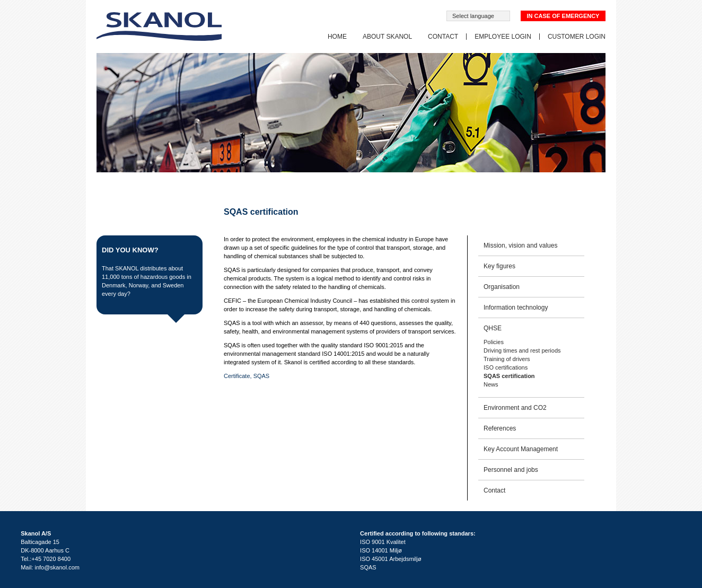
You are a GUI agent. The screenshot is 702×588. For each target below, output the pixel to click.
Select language (473, 16)
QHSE (493, 328)
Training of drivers (507, 359)
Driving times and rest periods (522, 350)
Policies (494, 342)
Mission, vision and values (520, 245)
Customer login (577, 37)
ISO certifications (506, 367)
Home (337, 37)
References (500, 428)
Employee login (503, 37)
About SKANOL (387, 37)
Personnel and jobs (511, 470)
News (491, 384)
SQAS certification (509, 376)
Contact (443, 37)
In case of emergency (563, 16)
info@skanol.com (57, 567)
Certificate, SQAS (247, 376)
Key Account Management (521, 449)
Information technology (516, 308)
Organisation (502, 287)
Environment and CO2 (515, 408)
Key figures (499, 266)
